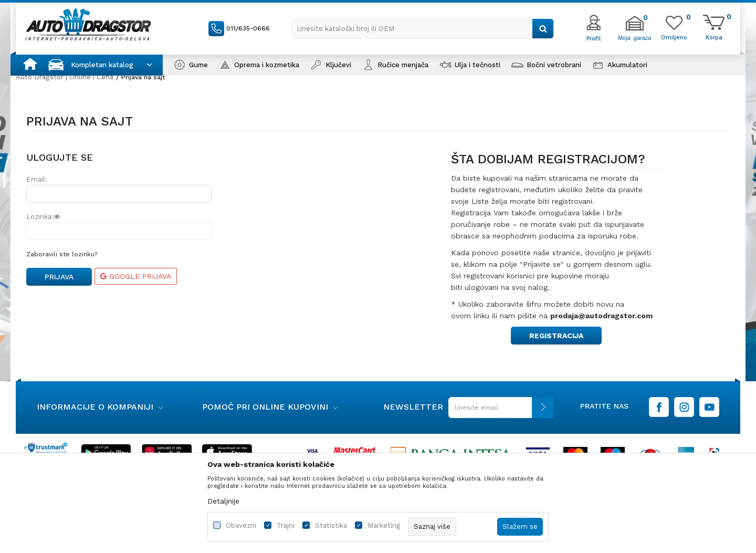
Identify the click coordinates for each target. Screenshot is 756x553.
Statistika (331, 525)
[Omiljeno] (674, 37)
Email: (37, 179)
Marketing (384, 525)
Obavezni (241, 525)
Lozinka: (43, 217)
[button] (423, 29)
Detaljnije (223, 501)
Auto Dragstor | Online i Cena (65, 77)
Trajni (286, 525)
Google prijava (136, 276)
